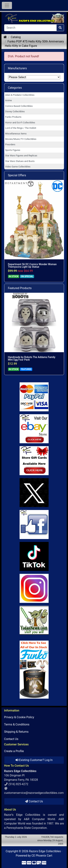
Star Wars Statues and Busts (20, 161)
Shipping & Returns (16, 732)
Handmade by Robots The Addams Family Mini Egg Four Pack (32, 358)
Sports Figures (13, 150)
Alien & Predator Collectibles (20, 95)
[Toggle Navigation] (7, 5)
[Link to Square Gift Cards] (34, 461)
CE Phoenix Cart (42, 856)
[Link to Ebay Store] (34, 429)
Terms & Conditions (17, 724)
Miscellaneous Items (16, 134)
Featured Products (20, 288)
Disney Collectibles (15, 111)
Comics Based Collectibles (19, 106)
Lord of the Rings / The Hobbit (21, 128)
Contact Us (11, 739)
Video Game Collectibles (18, 167)
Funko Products (13, 117)
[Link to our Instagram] (34, 588)
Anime (9, 100)
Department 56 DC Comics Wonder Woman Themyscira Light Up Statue (32, 266)
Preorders (10, 144)
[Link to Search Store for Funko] (34, 670)
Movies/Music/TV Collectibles (21, 139)
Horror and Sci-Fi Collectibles (20, 123)
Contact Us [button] (34, 801)
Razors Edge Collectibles (45, 851)
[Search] (30, 28)
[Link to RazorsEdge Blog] (34, 556)
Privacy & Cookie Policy (19, 717)
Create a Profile (14, 751)
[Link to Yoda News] (34, 620)
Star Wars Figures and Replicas (21, 156)
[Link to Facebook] (34, 524)
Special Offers (17, 175)
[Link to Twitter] (34, 493)
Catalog (16, 37)
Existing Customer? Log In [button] (34, 760)
